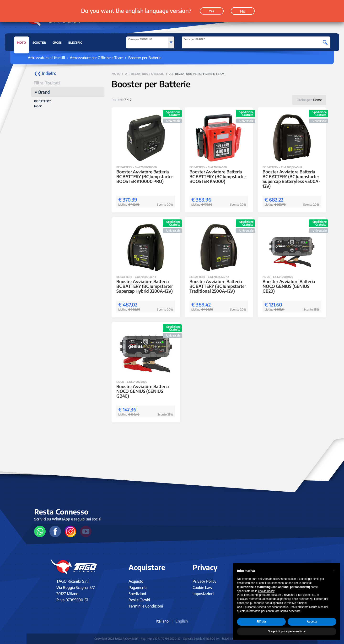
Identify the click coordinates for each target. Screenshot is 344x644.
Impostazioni (203, 594)
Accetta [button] (312, 622)
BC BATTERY (42, 101)
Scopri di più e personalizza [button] (287, 631)
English (182, 621)
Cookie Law (202, 587)
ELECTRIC (75, 43)
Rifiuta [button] (261, 622)
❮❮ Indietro (45, 73)
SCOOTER (39, 43)
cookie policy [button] (266, 591)
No (243, 7)
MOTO (21, 44)
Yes (212, 7)
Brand (44, 92)
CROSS (57, 43)
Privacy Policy (204, 581)
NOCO (38, 106)
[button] (334, 571)
